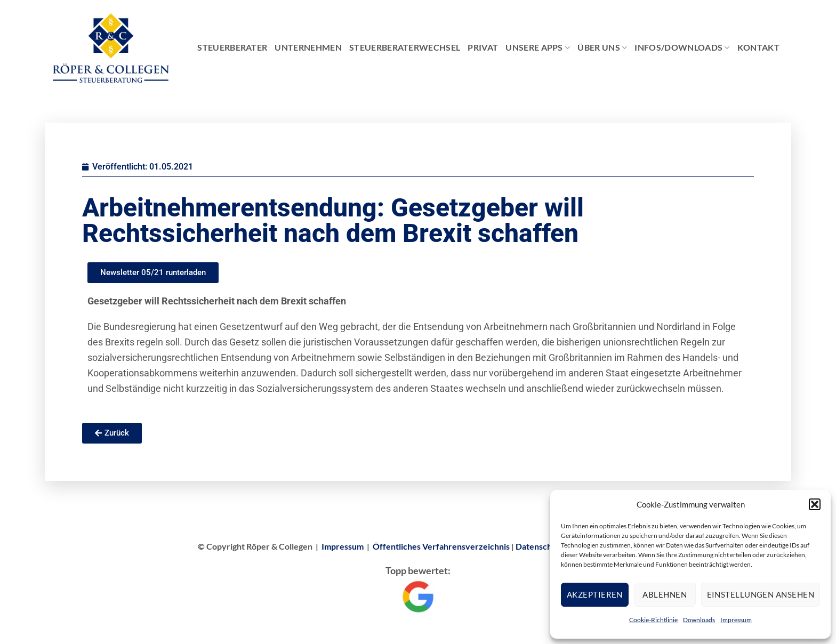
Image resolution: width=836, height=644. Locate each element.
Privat (483, 47)
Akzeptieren (595, 594)
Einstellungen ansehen (761, 594)
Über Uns (602, 47)
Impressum (736, 620)
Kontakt (758, 47)
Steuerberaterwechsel (405, 47)
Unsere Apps (538, 47)
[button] (815, 504)
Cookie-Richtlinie (653, 620)
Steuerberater (232, 47)
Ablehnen (665, 594)
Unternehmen (308, 47)
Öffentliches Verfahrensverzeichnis (441, 546)
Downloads (699, 620)
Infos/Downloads (682, 47)
